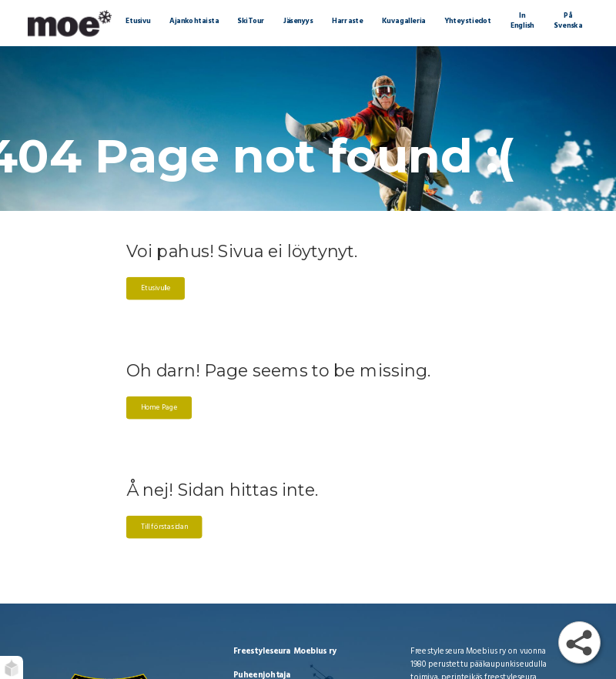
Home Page (158, 408)
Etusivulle (155, 289)
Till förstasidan (164, 527)
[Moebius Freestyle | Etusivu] (70, 23)
